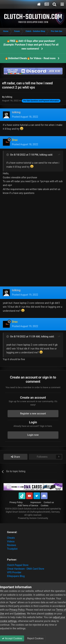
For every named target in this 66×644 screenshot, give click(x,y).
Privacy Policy (16, 502)
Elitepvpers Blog (16, 576)
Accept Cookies (12, 638)
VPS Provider (14, 572)
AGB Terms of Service (28, 506)
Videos (11, 541)
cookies (49, 614)
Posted (25, 117)
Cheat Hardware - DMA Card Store (26, 569)
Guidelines (20, 614)
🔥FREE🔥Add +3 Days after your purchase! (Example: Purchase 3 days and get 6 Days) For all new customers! (31, 45)
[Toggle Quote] (8, 155)
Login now (33, 435)
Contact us (49, 502)
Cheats (11, 538)
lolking (43, 155)
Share (15, 457)
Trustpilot (12, 549)
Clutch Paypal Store (18, 565)
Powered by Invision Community (33, 518)
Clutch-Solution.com (27, 509)
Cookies (44, 506)
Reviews (12, 545)
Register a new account (33, 414)
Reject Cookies (35, 638)
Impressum (36, 502)
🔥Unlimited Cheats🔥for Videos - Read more (30, 58)
